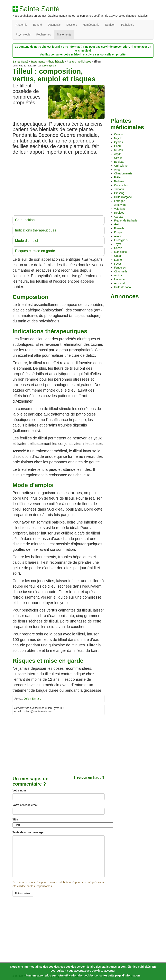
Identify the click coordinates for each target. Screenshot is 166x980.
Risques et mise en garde (35, 251)
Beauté (37, 25)
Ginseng (119, 193)
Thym (118, 244)
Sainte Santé (39, 9)
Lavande (119, 279)
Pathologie (128, 25)
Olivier (118, 158)
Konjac (118, 232)
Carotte (119, 217)
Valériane (120, 209)
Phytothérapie (56, 62)
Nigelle (118, 138)
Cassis (118, 248)
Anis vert (119, 283)
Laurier (118, 260)
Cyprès (118, 142)
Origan (118, 256)
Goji (117, 224)
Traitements (64, 34)
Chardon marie (123, 173)
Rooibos (119, 213)
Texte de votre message (28, 832)
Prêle (117, 177)
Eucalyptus (121, 240)
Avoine (118, 236)
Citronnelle (121, 271)
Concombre (121, 185)
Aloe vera (120, 205)
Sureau (119, 150)
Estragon (120, 201)
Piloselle (119, 228)
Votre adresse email (25, 805)
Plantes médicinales (79, 62)
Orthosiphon (122, 166)
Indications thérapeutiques (36, 230)
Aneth (118, 170)
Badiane (119, 181)
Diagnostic (54, 25)
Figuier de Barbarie (126, 220)
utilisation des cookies (79, 975)
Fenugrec (120, 268)
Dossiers (72, 25)
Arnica (118, 275)
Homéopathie (91, 25)
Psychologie (23, 34)
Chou (117, 146)
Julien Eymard (49, 66)
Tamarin (119, 189)
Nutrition (110, 25)
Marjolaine (120, 252)
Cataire (119, 134)
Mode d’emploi (27, 241)
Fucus (118, 264)
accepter (110, 971)
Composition (25, 220)
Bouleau (119, 162)
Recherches (44, 34)
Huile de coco (122, 287)
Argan (118, 154)
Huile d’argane (123, 197)
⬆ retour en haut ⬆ (89, 778)
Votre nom (19, 790)
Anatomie (21, 25)
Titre (15, 819)
